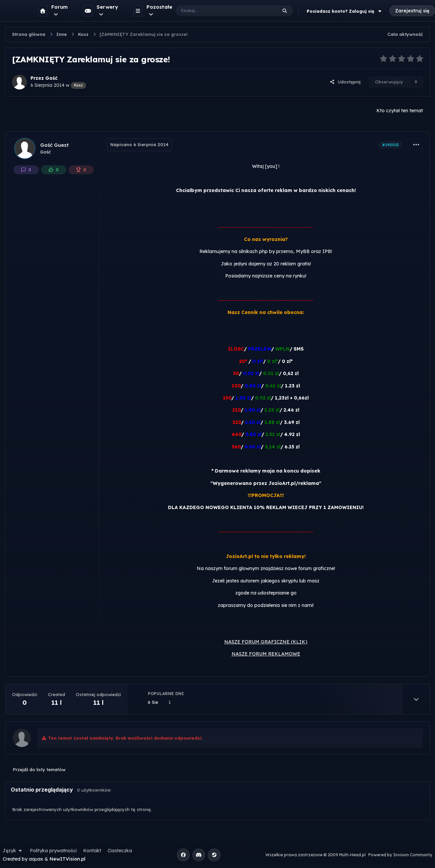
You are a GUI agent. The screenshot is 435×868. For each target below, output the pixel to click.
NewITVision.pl (68, 859)
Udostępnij (345, 82)
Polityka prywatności (53, 851)
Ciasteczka (120, 851)
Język (13, 851)
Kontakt (92, 851)
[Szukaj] (220, 11)
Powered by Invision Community (400, 855)
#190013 (390, 145)
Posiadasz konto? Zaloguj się (345, 11)
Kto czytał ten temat (400, 111)
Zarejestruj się (412, 11)
